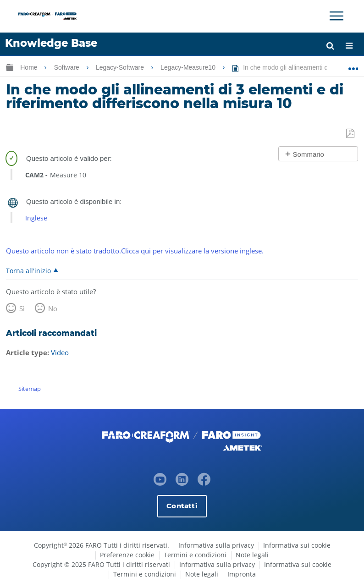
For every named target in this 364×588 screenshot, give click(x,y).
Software (68, 67)
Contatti (182, 506)
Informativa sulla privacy (216, 545)
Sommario (309, 154)
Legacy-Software (121, 67)
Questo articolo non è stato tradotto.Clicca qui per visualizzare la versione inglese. (135, 251)
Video (60, 352)
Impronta (242, 574)
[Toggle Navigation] (336, 16)
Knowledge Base (51, 43)
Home (30, 67)
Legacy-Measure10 (189, 67)
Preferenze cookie (127, 555)
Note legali (252, 555)
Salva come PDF (351, 134)
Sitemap (30, 389)
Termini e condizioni (195, 555)
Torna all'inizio (28, 270)
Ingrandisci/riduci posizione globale (353, 66)
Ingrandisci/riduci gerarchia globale (10, 67)
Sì (22, 308)
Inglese (36, 218)
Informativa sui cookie (297, 545)
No (53, 308)
